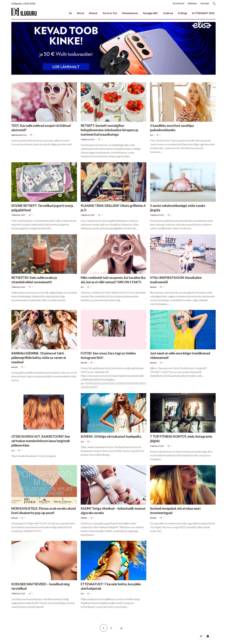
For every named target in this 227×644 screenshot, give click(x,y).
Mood (80, 13)
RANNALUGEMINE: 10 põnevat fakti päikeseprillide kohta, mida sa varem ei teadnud (39, 358)
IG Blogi (182, 13)
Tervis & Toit (110, 13)
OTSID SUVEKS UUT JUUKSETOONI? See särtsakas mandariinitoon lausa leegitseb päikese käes (41, 441)
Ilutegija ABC (151, 13)
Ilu (71, 13)
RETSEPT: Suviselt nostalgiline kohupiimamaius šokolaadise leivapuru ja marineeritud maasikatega (109, 130)
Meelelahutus (130, 13)
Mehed (93, 13)
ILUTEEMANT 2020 (203, 13)
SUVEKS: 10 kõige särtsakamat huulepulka (111, 436)
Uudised (168, 13)
